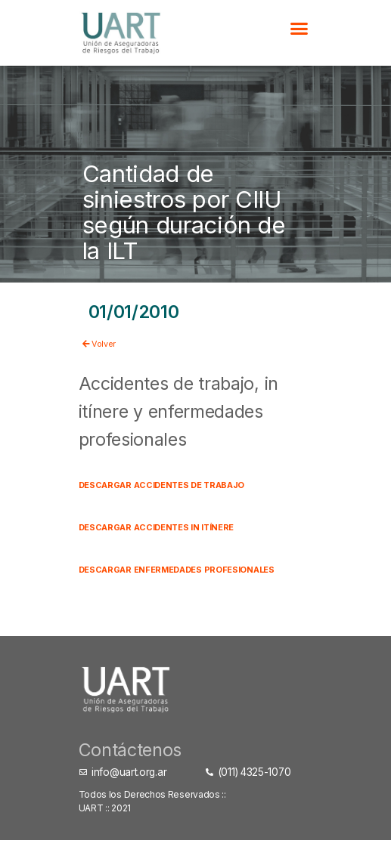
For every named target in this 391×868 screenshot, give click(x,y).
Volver (110, 341)
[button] (298, 29)
